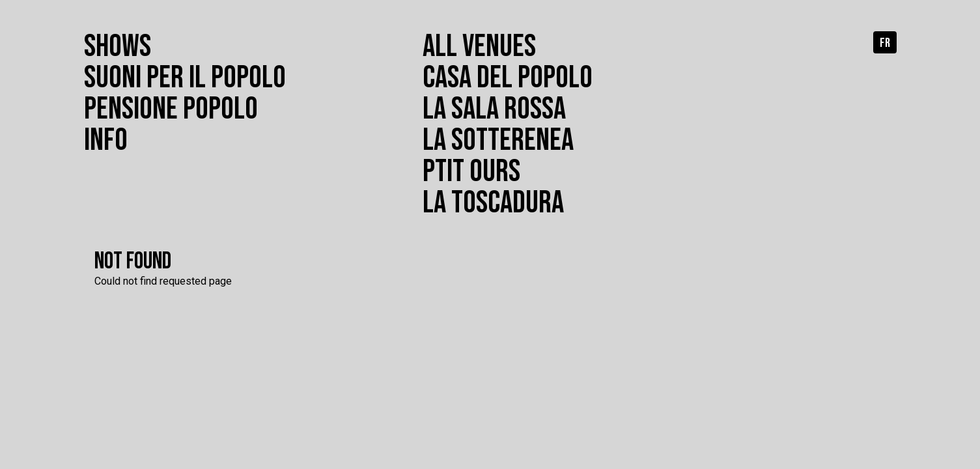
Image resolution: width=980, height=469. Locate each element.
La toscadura (493, 203)
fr (885, 43)
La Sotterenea (498, 140)
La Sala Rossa (494, 109)
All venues (479, 47)
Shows (118, 47)
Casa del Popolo (508, 78)
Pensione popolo (171, 109)
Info (106, 140)
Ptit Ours (471, 172)
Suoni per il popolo (185, 78)
